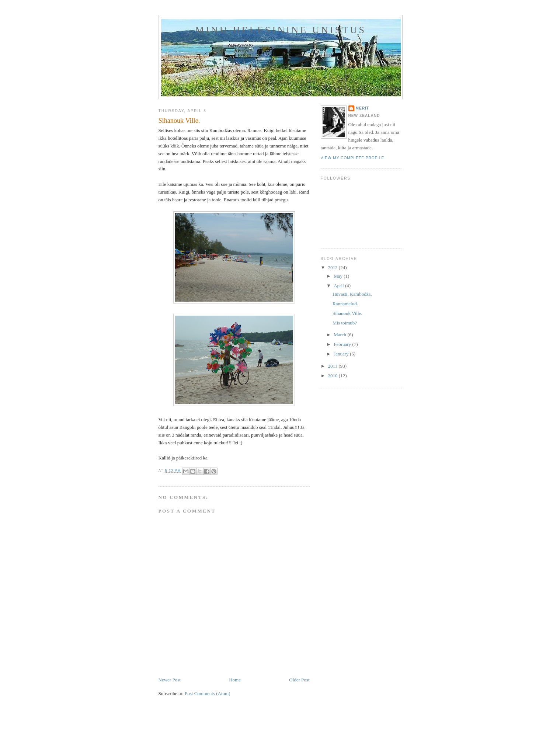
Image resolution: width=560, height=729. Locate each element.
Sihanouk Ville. (347, 313)
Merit (363, 108)
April (339, 286)
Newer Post (170, 680)
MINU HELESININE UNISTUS (281, 30)
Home (235, 680)
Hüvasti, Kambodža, (352, 294)
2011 (333, 366)
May (339, 276)
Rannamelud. (345, 304)
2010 (333, 376)
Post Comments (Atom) (208, 693)
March (340, 335)
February (343, 344)
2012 (333, 268)
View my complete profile (353, 158)
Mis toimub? (345, 323)
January (342, 354)
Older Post (299, 680)
